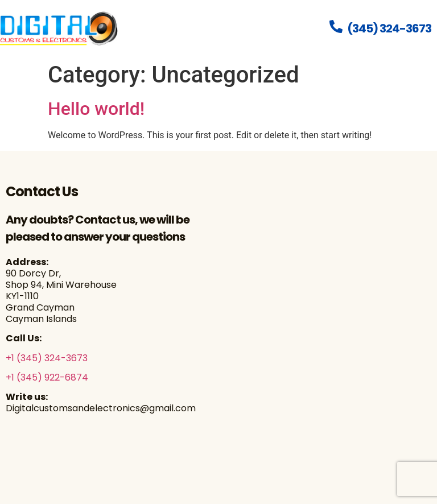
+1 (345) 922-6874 (47, 377)
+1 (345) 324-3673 (47, 358)
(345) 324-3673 (389, 28)
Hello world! (96, 109)
